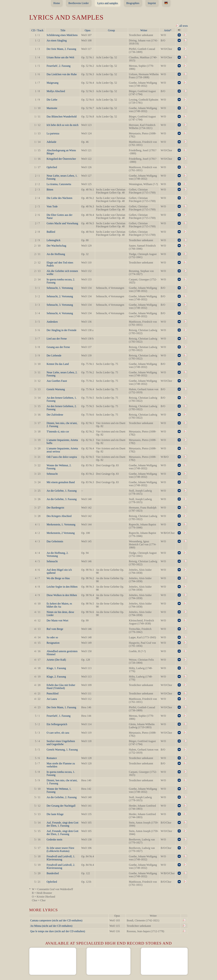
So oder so (52, 637)
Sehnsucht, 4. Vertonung (60, 313)
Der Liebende (54, 355)
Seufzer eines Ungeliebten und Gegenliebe (61, 743)
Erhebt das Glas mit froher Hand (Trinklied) (61, 687)
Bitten (50, 190)
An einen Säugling (57, 40)
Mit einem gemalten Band (61, 482)
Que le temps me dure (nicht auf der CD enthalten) (58, 931)
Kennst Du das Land (58, 364)
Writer (144, 30)
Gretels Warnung (56, 389)
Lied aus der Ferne (57, 339)
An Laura (52, 699)
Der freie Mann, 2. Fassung (61, 49)
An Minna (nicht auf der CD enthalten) (51, 926)
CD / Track (37, 30)
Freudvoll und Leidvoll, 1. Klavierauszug (61, 858)
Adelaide (51, 142)
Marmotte (52, 108)
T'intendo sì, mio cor (58, 432)
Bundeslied (53, 873)
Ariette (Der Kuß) (56, 660)
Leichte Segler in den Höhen (62, 587)
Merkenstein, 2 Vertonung (61, 533)
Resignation (53, 643)
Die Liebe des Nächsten (59, 198)
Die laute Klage (55, 814)
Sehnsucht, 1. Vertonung (60, 288)
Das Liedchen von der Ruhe (62, 74)
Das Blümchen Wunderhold (62, 117)
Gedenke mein (54, 839)
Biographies (133, 3)
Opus (88, 30)
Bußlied (51, 232)
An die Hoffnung (56, 254)
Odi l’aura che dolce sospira (62, 457)
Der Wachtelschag (56, 246)
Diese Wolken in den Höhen (62, 595)
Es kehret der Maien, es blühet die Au (59, 605)
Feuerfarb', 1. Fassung (59, 716)
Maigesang (52, 83)
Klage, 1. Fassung (56, 668)
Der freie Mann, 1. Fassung (61, 707)
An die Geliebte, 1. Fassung (62, 491)
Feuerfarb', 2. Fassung (59, 66)
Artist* (168, 30)
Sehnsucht (52, 474)
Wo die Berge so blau (58, 578)
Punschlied (52, 693)
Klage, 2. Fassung (56, 677)
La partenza (53, 133)
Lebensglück (53, 240)
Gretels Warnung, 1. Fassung (62, 750)
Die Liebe (52, 100)
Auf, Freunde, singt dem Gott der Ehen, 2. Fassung (62, 833)
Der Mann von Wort (57, 620)
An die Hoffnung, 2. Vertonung (57, 554)
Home (57, 3)
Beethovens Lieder (78, 3)
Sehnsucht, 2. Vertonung (60, 296)
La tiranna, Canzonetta (59, 184)
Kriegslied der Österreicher (61, 159)
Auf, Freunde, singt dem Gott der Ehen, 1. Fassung (62, 824)
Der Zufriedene (55, 415)
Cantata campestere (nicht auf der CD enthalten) (56, 920)
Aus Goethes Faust (57, 381)
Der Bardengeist (55, 508)
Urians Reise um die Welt (60, 57)
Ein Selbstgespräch (57, 724)
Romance (52, 758)
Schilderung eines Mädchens (62, 35)
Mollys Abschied (56, 91)
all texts (182, 26)
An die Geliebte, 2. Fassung (62, 797)
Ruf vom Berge (55, 629)
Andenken (52, 322)
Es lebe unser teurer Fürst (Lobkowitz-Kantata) (60, 849)
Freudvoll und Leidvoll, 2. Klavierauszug (61, 866)
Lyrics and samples (108, 3)
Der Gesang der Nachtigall (61, 806)
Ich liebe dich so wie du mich (62, 125)
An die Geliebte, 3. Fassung (62, 499)
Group (111, 30)
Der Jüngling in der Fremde (62, 330)
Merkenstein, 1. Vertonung (61, 524)
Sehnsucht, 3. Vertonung (60, 305)
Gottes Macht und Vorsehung (62, 223)
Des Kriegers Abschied (59, 516)
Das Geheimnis (55, 541)
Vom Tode (52, 206)
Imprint (152, 3)
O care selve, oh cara (58, 733)
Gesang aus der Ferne (58, 347)
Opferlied (52, 167)
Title (63, 30)
